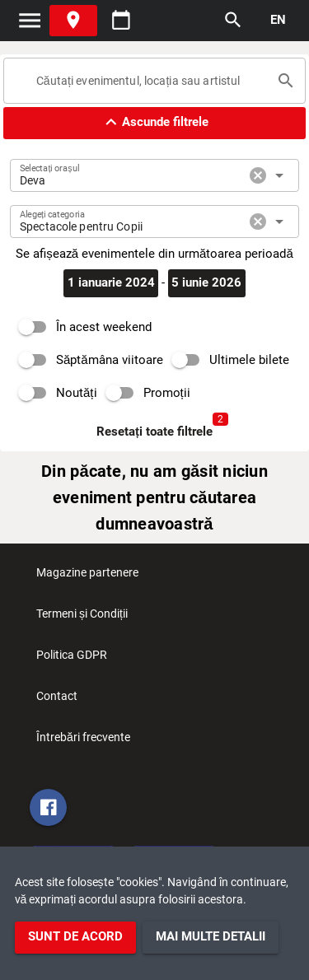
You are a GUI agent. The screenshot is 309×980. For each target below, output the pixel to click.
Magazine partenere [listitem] (87, 577)
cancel (258, 175)
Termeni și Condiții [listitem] (82, 618)
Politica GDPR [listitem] (72, 660)
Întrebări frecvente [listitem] (83, 742)
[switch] (81, 327)
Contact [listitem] (57, 701)
